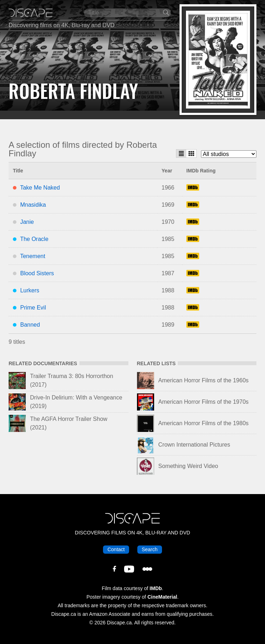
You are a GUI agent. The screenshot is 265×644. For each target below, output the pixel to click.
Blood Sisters (37, 273)
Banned (30, 325)
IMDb (156, 588)
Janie (27, 222)
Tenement (33, 256)
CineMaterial (162, 597)
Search (149, 549)
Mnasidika (33, 205)
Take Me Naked (40, 188)
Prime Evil (33, 308)
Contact (116, 549)
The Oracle (34, 239)
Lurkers (30, 290)
